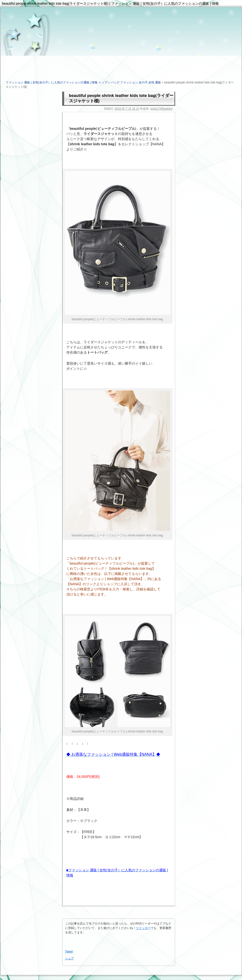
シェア (70, 958)
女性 (151, 82)
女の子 (143, 82)
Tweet (69, 952)
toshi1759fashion (162, 109)
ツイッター (143, 928)
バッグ (115, 82)
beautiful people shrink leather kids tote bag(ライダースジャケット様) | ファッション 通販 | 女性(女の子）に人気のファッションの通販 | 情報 (110, 3)
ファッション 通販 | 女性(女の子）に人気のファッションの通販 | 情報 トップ (57, 82)
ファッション (129, 82)
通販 (158, 82)
